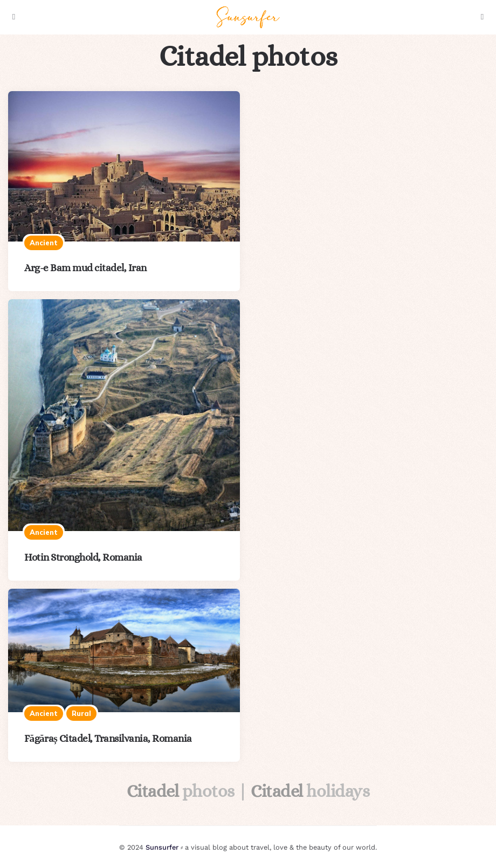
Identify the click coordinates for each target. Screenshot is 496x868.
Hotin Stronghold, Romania (83, 557)
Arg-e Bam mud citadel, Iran (85, 268)
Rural (81, 713)
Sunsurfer (162, 847)
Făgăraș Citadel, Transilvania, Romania (108, 738)
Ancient (44, 243)
